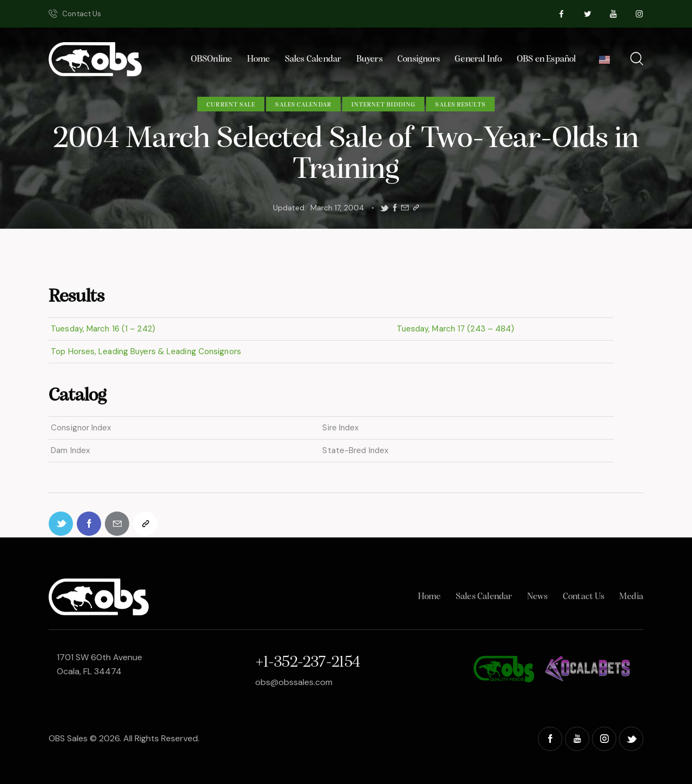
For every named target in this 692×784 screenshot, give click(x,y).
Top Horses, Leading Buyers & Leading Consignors (145, 351)
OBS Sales (68, 738)
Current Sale (231, 105)
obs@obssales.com (294, 682)
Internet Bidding (384, 105)
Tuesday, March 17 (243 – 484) (454, 329)
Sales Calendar (303, 105)
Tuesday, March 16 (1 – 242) (102, 329)
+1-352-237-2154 (308, 663)
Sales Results (460, 105)
